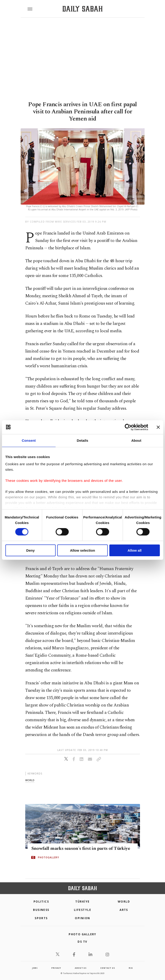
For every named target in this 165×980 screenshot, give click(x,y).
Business (41, 910)
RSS (131, 968)
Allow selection (82, 550)
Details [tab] (83, 440)
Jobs (35, 968)
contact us (108, 968)
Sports (41, 918)
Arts (124, 910)
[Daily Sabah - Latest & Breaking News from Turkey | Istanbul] (82, 9)
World (124, 902)
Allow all (135, 550)
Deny (30, 550)
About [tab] (136, 440)
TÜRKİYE (82, 902)
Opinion (82, 918)
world (30, 780)
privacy (56, 968)
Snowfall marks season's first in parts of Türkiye (81, 849)
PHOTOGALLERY (48, 858)
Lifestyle (82, 910)
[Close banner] (158, 427)
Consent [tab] (29, 440)
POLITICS (41, 902)
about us (81, 968)
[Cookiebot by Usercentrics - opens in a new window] (128, 427)
